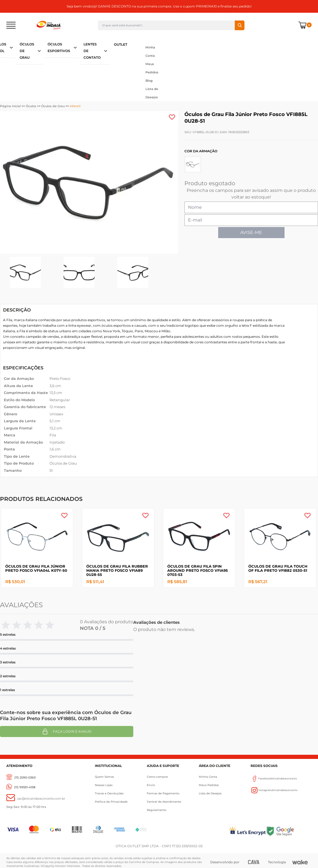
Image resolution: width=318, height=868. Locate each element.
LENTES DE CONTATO (92, 51)
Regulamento (157, 810)
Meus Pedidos (152, 68)
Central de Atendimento (164, 802)
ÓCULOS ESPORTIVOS (59, 47)
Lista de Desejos (152, 93)
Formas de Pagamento (163, 793)
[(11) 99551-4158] (21, 787)
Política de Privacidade (111, 802)
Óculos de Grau (53, 106)
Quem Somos (104, 777)
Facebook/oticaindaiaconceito (274, 779)
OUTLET (121, 44)
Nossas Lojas (104, 785)
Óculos (31, 106)
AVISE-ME (251, 232)
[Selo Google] (289, 831)
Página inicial (10, 106)
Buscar (240, 25)
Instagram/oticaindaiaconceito (274, 790)
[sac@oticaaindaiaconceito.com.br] (36, 799)
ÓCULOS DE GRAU (27, 51)
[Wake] (300, 862)
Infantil (75, 106)
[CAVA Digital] (254, 862)
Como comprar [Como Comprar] (157, 777)
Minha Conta (150, 51)
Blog (149, 81)
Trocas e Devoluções (109, 793)
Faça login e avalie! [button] (67, 732)
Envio (151, 785)
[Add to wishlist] (172, 117)
